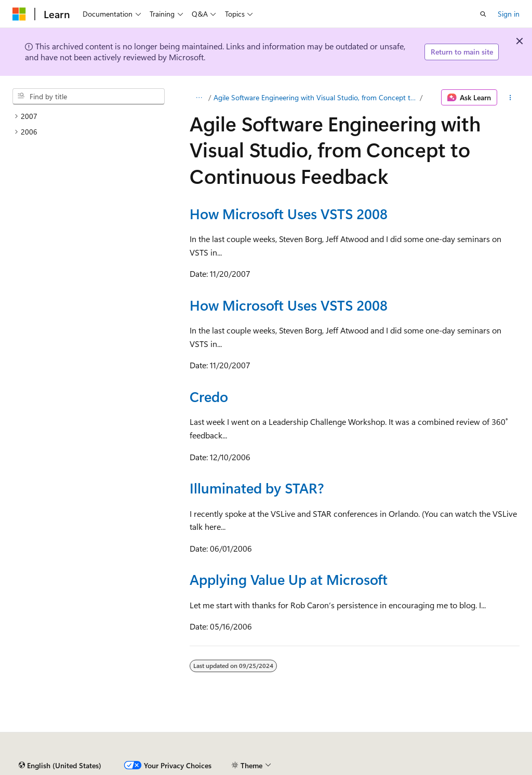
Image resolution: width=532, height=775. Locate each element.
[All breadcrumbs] (199, 98)
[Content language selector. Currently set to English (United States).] (60, 766)
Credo (209, 396)
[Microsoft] (19, 14)
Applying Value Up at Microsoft (289, 579)
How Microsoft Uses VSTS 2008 (289, 213)
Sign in (509, 14)
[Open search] (483, 14)
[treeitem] (89, 116)
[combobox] (89, 97)
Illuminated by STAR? (257, 488)
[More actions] (510, 98)
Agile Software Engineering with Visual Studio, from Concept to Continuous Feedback (316, 97)
